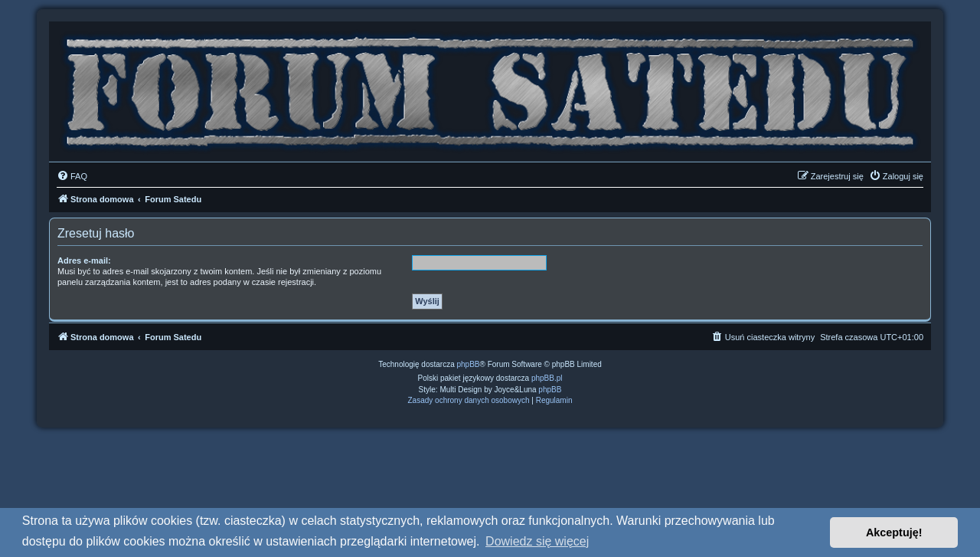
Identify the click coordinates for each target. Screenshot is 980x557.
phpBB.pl (547, 378)
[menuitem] (72, 176)
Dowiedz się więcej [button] (537, 541)
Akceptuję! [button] (894, 532)
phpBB (469, 364)
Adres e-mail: (84, 260)
